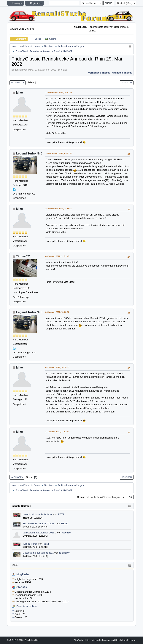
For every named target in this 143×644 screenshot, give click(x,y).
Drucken (127, 83)
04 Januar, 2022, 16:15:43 (57, 367)
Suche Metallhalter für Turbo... (39, 523)
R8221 (65, 523)
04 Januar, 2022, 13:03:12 (57, 312)
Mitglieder (23, 574)
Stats (15, 565)
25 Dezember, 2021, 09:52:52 (59, 153)
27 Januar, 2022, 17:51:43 (57, 432)
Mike (20, 93)
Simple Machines (32, 640)
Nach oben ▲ (130, 640)
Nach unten (17, 83)
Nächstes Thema (122, 73)
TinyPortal (79, 640)
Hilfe (87, 640)
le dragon (65, 553)
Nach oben (17, 477)
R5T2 (61, 514)
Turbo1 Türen (30, 544)
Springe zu (83, 497)
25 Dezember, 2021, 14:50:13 (59, 209)
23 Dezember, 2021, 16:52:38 (59, 93)
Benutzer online (27, 606)
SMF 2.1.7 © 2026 (15, 640)
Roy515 (66, 533)
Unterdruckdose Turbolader (38, 514)
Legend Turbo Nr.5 (29, 153)
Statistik (22, 587)
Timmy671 (23, 256)
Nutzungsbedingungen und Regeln (106, 640)
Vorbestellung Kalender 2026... (39, 533)
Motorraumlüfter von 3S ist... (38, 553)
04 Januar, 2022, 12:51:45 (57, 256)
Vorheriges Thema (99, 73)
